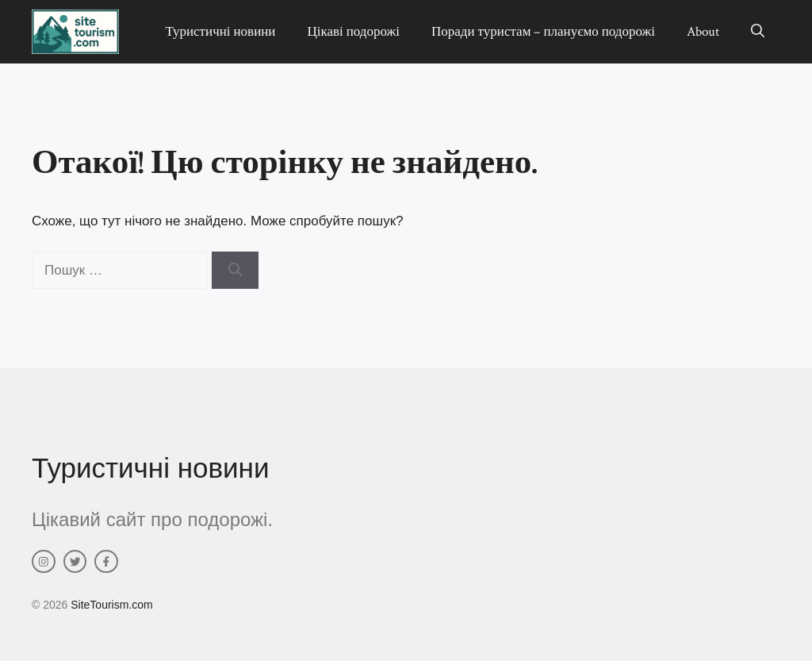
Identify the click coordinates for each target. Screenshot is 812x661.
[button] (758, 32)
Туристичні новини (220, 32)
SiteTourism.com (111, 605)
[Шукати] (235, 271)
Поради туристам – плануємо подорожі (543, 32)
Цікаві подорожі (353, 32)
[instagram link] (44, 562)
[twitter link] (75, 562)
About (703, 32)
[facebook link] (106, 562)
